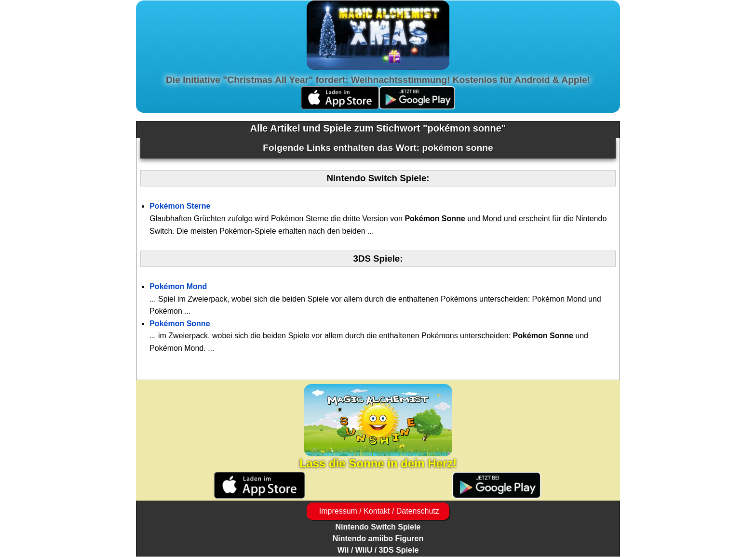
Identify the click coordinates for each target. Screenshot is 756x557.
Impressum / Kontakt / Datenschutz (378, 511)
